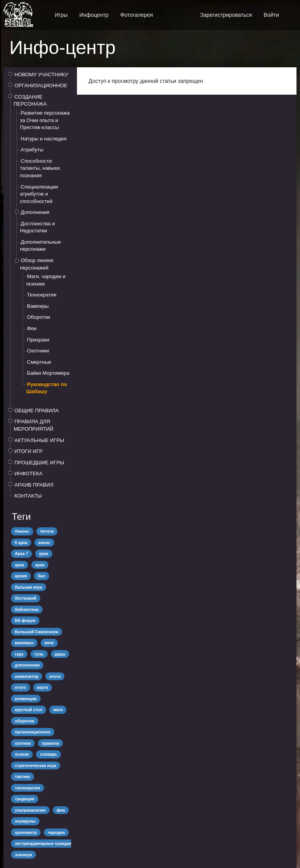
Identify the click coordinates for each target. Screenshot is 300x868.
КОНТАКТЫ (28, 496)
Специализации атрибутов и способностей (39, 194)
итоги (55, 676)
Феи (32, 328)
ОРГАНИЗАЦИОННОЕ (41, 85)
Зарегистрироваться (226, 15)
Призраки (38, 340)
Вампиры (38, 306)
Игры (61, 15)
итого (21, 687)
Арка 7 (21, 554)
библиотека (27, 609)
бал (42, 576)
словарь (48, 754)
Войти (271, 15)
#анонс (22, 531)
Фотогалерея (137, 15)
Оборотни (38, 317)
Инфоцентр (94, 15)
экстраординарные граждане (44, 843)
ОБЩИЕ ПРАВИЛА (37, 411)
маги (58, 710)
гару (19, 654)
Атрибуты (32, 150)
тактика (22, 776)
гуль (39, 654)
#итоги (47, 531)
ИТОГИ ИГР (29, 451)
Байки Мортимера (48, 373)
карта (43, 687)
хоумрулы (25, 821)
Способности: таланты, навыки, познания (40, 168)
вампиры (24, 643)
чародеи (56, 832)
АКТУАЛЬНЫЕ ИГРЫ (39, 440)
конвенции (26, 699)
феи (61, 810)
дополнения (27, 665)
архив (21, 576)
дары (60, 654)
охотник (23, 743)
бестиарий (26, 598)
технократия (28, 788)
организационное (33, 732)
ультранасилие (30, 810)
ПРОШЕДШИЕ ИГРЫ (39, 463)
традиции (25, 799)
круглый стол (29, 710)
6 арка (21, 543)
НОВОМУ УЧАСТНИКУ (41, 75)
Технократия (42, 295)
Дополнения (35, 212)
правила (50, 743)
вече (49, 643)
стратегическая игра (36, 766)
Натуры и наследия (44, 139)
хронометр (26, 832)
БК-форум (25, 620)
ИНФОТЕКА (29, 474)
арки (44, 554)
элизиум (23, 855)
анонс (44, 543)
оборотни (25, 721)
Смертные (39, 362)
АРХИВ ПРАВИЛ (34, 485)
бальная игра (29, 587)
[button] (291, 11)
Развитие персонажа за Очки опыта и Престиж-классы (45, 120)
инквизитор (27, 676)
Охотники (38, 351)
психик (22, 754)
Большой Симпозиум (37, 632)
